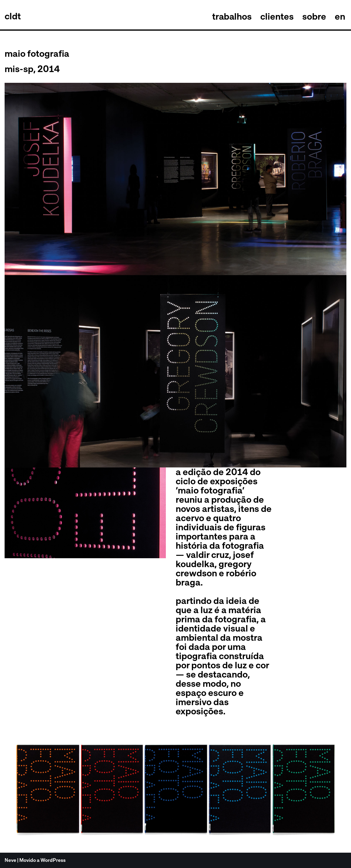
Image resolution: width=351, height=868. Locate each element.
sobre (314, 16)
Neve (10, 860)
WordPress (53, 860)
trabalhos (232, 16)
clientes (277, 16)
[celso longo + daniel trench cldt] (13, 16)
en (340, 16)
